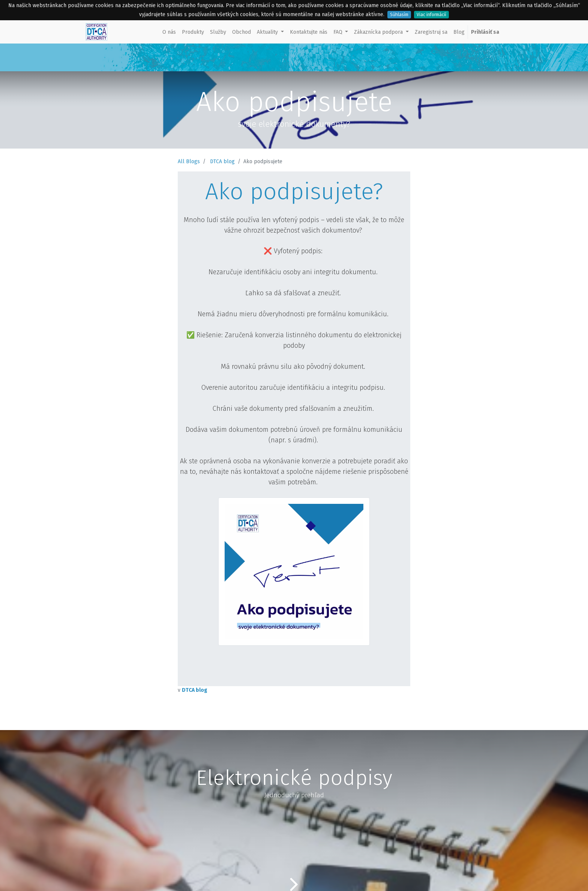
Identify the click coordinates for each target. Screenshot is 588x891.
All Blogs (189, 162)
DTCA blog (222, 162)
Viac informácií (431, 15)
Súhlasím (399, 15)
